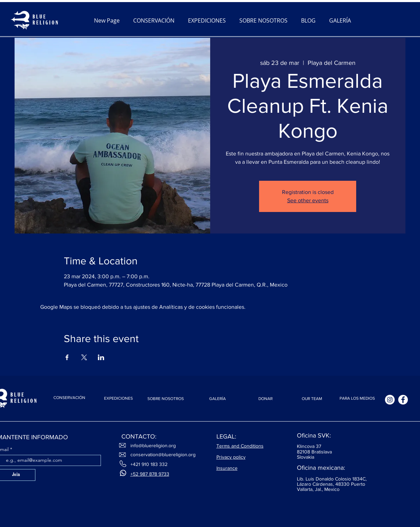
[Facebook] (403, 400)
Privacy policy (231, 457)
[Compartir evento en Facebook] (67, 357)
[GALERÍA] (217, 399)
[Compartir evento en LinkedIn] (101, 357)
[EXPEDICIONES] (119, 398)
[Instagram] (390, 400)
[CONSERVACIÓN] (69, 398)
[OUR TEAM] (312, 399)
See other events (308, 200)
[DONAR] (266, 399)
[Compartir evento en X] (84, 357)
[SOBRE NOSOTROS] (166, 399)
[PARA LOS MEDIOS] (357, 398)
